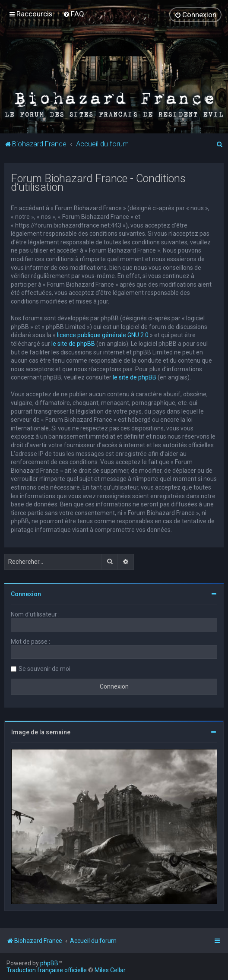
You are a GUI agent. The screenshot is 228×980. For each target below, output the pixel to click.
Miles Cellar (110, 970)
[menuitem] (74, 14)
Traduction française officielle (47, 970)
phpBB (49, 963)
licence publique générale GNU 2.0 (103, 335)
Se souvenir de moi (44, 669)
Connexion (26, 594)
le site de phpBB (73, 344)
